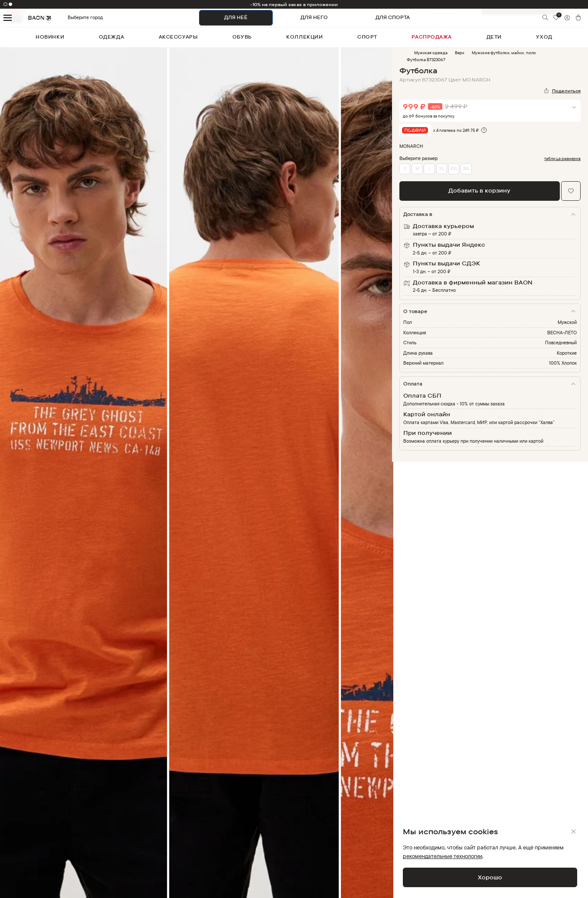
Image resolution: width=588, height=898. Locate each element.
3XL (466, 168)
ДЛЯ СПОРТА (393, 17)
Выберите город (72, 18)
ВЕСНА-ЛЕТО (562, 333)
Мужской (567, 322)
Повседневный (561, 343)
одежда (111, 37)
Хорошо (490, 877)
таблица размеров (562, 158)
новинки (50, 37)
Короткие (567, 353)
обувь (242, 37)
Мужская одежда (431, 52)
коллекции (304, 37)
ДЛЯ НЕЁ (236, 17)
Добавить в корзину (479, 190)
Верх (460, 52)
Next (399, 477)
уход (544, 37)
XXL (454, 168)
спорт (367, 37)
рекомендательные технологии (443, 856)
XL (442, 168)
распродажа (432, 37)
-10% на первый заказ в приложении (294, 4)
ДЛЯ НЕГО (314, 17)
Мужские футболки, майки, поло (504, 52)
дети (494, 37)
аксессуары (178, 37)
